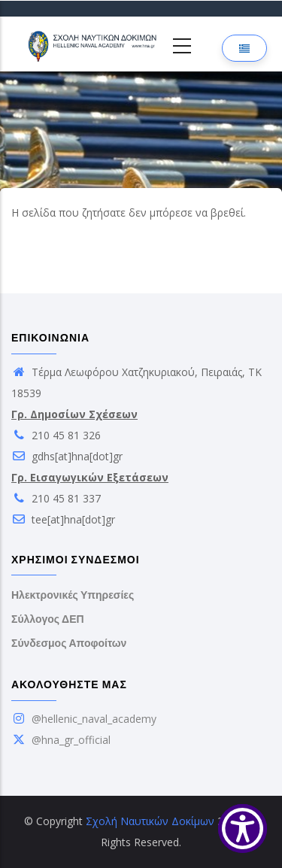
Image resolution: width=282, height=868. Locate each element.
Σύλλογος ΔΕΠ (48, 619)
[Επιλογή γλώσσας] (244, 48)
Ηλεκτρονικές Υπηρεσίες (73, 595)
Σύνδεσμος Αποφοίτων (69, 643)
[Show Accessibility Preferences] (243, 829)
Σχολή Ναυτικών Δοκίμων (150, 821)
